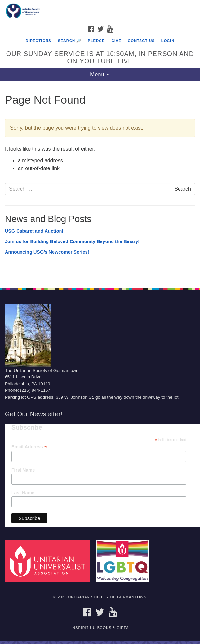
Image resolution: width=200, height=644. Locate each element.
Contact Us (141, 41)
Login (168, 41)
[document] (100, 181)
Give (116, 41)
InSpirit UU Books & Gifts (100, 628)
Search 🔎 (70, 41)
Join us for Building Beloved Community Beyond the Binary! (72, 242)
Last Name (23, 493)
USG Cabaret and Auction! (34, 231)
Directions (39, 41)
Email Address (29, 447)
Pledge (96, 41)
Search (183, 189)
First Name (23, 470)
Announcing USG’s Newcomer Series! (47, 252)
